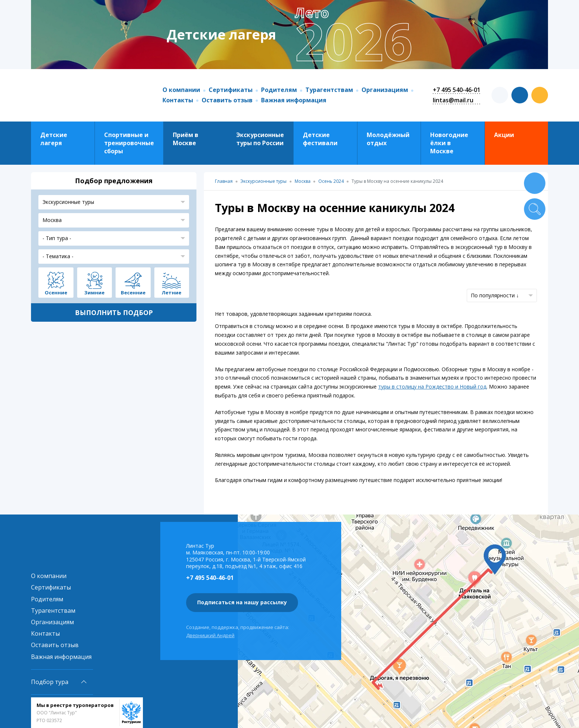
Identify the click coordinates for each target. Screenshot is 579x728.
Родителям (279, 90)
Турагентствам (329, 90)
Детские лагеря (54, 139)
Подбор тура (50, 682)
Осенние (56, 292)
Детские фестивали (320, 139)
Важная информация (294, 100)
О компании (181, 90)
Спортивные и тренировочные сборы (129, 143)
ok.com (540, 95)
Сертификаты (231, 90)
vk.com (520, 95)
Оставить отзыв (227, 100)
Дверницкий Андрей (210, 635)
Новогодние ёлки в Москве (449, 143)
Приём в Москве (186, 139)
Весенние (133, 292)
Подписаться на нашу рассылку (242, 602)
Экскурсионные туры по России (260, 139)
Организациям (385, 90)
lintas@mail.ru (453, 100)
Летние (172, 292)
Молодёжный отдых (388, 139)
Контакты (178, 100)
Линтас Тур (89, 95)
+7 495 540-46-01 (457, 90)
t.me (500, 95)
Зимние (94, 292)
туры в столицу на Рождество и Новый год (432, 387)
